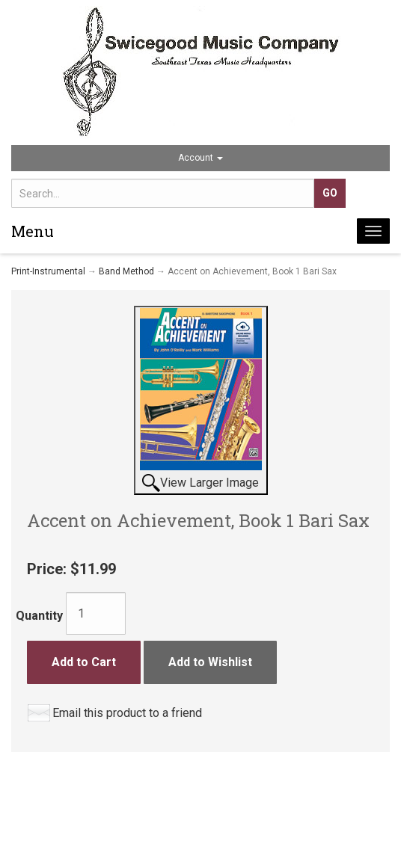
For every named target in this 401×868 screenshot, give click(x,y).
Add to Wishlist (210, 662)
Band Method (126, 271)
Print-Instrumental (48, 271)
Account (200, 158)
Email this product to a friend (127, 713)
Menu (33, 231)
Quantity (39, 616)
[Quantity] (96, 613)
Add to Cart (84, 662)
